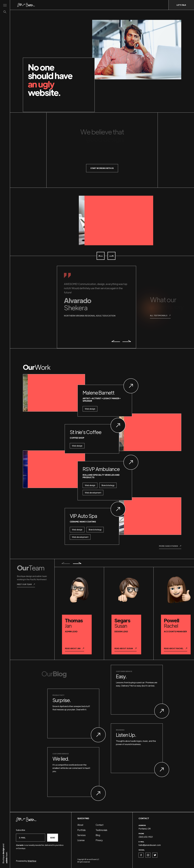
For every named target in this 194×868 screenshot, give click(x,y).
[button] (101, 256)
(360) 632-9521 (146, 837)
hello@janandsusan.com (150, 845)
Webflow (32, 861)
